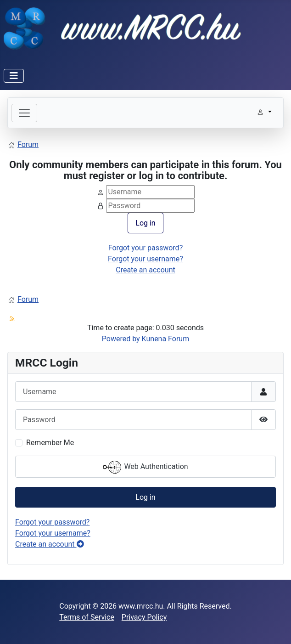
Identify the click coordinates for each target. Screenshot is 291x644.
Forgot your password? (145, 248)
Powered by (121, 339)
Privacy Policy (144, 617)
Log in (145, 223)
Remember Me (50, 443)
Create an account (145, 270)
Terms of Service (87, 617)
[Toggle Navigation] (14, 76)
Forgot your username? (145, 259)
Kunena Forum (166, 339)
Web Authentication (145, 467)
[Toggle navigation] (24, 113)
